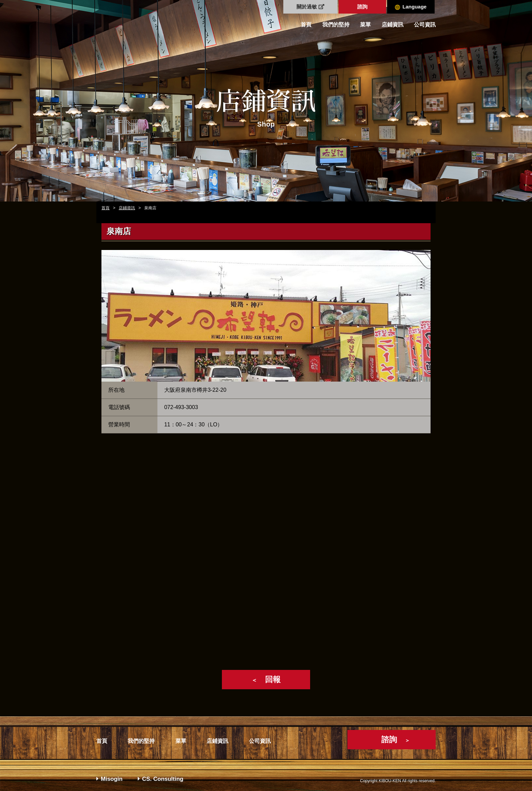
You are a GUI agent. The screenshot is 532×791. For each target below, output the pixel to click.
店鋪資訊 (393, 25)
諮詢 (362, 7)
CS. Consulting (161, 779)
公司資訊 (425, 25)
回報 (266, 679)
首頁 (306, 25)
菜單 (365, 25)
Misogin (109, 779)
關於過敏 (310, 7)
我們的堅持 (336, 25)
